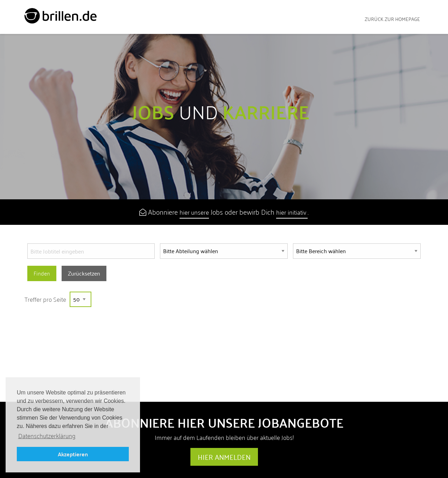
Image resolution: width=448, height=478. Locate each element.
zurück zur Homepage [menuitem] (392, 19)
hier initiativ (292, 212)
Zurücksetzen (84, 273)
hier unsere (194, 212)
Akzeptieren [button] (73, 454)
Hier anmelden (224, 457)
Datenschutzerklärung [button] (47, 436)
